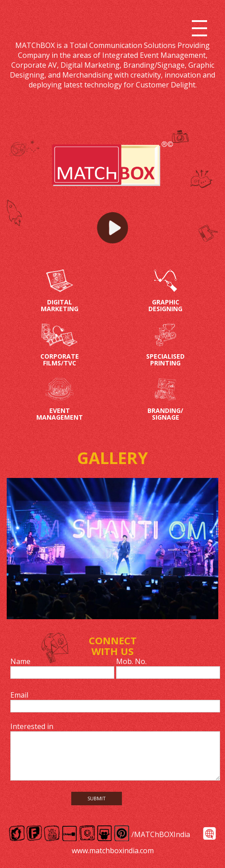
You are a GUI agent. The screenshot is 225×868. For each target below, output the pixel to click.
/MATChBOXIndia (161, 834)
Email (19, 695)
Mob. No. (131, 661)
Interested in (32, 726)
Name (20, 661)
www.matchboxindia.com (113, 851)
